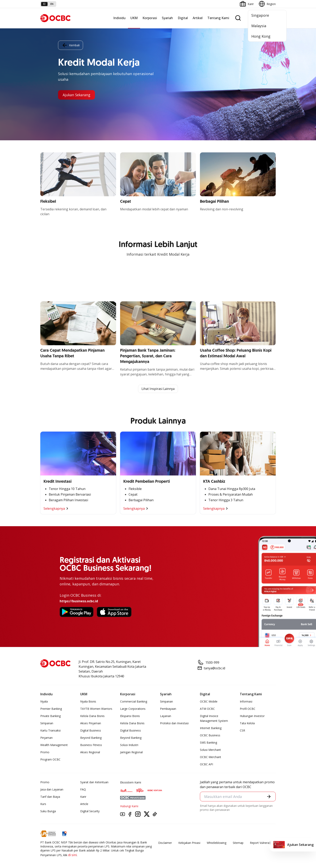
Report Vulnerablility (263, 843)
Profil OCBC (248, 709)
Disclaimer (165, 843)
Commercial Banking (134, 702)
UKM (134, 18)
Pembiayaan (168, 709)
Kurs (43, 804)
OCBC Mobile (209, 702)
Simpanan (47, 723)
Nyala (44, 702)
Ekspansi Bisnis (130, 716)
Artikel (198, 18)
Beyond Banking (91, 738)
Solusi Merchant (210, 750)
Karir (83, 797)
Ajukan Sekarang (77, 95)
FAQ (83, 790)
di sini (72, 855)
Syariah (167, 18)
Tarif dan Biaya (50, 797)
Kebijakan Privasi (189, 843)
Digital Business (91, 731)
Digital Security (90, 811)
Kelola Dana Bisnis (92, 716)
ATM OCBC (207, 709)
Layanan (166, 716)
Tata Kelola (247, 723)
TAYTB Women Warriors (96, 709)
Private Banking (50, 716)
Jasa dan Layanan (52, 790)
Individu (119, 18)
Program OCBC (50, 760)
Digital (183, 18)
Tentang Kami (218, 18)
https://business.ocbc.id (79, 601)
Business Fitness (91, 745)
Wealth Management (54, 745)
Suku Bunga (48, 811)
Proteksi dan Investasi (174, 723)
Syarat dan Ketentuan (94, 782)
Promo (45, 752)
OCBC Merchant (210, 757)
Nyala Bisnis (88, 702)
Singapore (260, 15)
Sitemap (238, 843)
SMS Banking (208, 743)
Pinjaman (46, 738)
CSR (242, 731)
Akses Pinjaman (91, 723)
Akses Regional (90, 752)
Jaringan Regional (131, 752)
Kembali (71, 45)
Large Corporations (133, 709)
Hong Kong (261, 36)
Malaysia (259, 26)
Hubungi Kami (129, 806)
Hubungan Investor (252, 716)
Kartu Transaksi (50, 731)
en (52, 4)
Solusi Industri (129, 745)
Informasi (246, 702)
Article (84, 804)
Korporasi (150, 18)
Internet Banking (211, 728)
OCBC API (206, 764)
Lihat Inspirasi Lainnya (158, 389)
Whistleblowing (217, 843)
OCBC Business (210, 735)
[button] (269, 797)
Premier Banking (51, 709)
